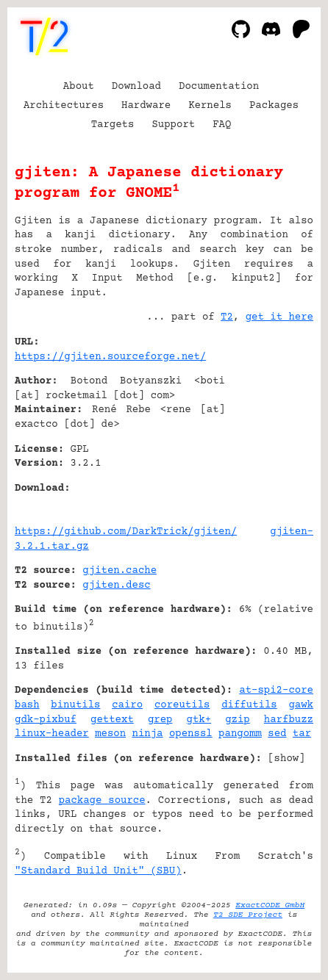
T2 (227, 317)
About (79, 87)
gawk (301, 705)
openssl (191, 734)
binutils (75, 705)
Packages (274, 106)
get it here (279, 317)
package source (102, 801)
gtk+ (199, 720)
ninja (148, 734)
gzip (238, 720)
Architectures (64, 106)
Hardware (146, 106)
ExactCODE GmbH (270, 905)
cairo (127, 705)
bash (27, 705)
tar (302, 734)
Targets (113, 125)
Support (173, 125)
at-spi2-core (276, 691)
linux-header (52, 734)
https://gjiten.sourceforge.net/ (110, 357)
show (287, 759)
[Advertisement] (269, 431)
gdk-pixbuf (46, 720)
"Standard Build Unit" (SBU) (98, 871)
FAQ (222, 125)
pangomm (240, 734)
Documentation (219, 87)
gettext (112, 720)
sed (277, 734)
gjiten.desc (116, 586)
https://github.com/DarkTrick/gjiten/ (126, 532)
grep (160, 720)
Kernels (210, 106)
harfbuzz (289, 720)
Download (136, 87)
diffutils (249, 705)
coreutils (182, 705)
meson (110, 734)
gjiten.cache (120, 571)
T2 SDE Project (248, 915)
